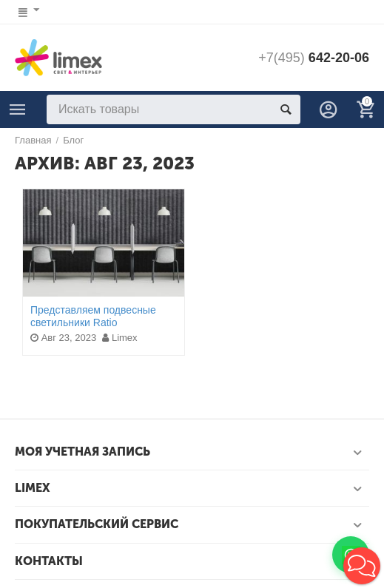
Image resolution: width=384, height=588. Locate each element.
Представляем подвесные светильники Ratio (93, 316)
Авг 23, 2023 (63, 338)
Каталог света (18, 109)
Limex (119, 338)
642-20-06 (314, 58)
